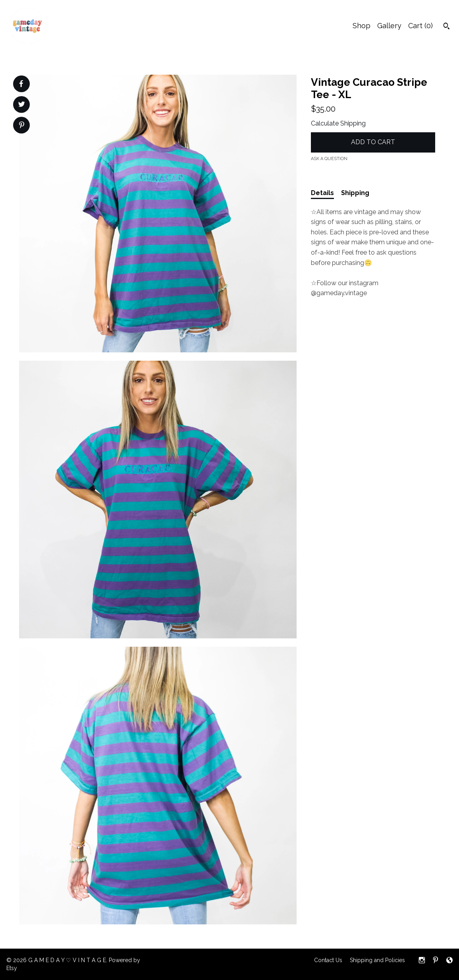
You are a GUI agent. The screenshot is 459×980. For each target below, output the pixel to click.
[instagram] (422, 961)
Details (322, 193)
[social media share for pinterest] (22, 126)
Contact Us (328, 960)
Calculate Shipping (338, 123)
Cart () (420, 26)
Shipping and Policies (377, 960)
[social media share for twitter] (22, 105)
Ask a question (329, 159)
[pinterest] (436, 961)
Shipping (355, 193)
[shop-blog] (449, 961)
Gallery (389, 26)
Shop (362, 26)
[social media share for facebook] (21, 84)
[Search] (446, 27)
